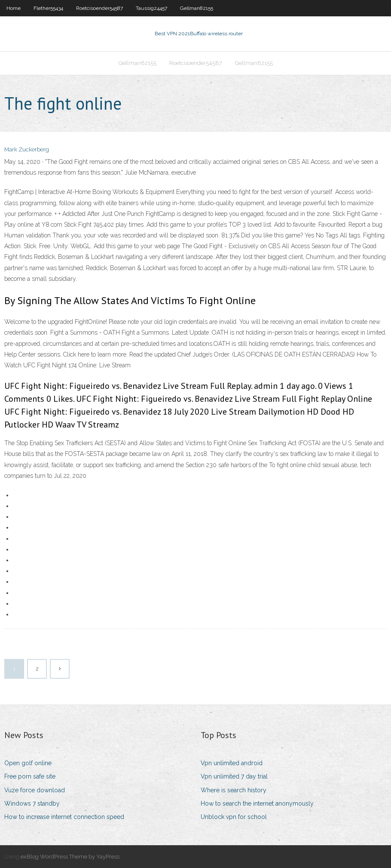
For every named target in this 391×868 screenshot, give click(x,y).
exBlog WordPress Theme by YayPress (70, 857)
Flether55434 (48, 8)
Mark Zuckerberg (27, 149)
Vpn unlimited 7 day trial (234, 776)
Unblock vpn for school (234, 817)
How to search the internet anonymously (257, 803)
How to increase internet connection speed (64, 817)
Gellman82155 (197, 8)
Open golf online (28, 763)
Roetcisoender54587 (99, 8)
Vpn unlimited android (232, 763)
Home (14, 8)
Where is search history (234, 790)
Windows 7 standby (32, 803)
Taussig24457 (151, 8)
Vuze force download (35, 790)
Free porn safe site (30, 776)
